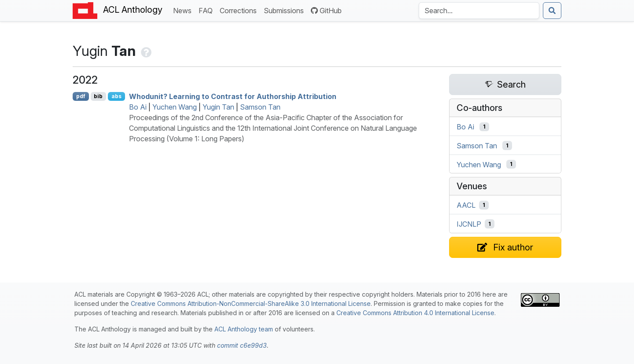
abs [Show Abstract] (116, 96)
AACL (466, 205)
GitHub (326, 11)
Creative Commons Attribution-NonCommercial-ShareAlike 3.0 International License (251, 303)
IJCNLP (469, 224)
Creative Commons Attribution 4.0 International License (415, 313)
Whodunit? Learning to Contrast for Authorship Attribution (233, 96)
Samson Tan (260, 107)
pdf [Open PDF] (81, 96)
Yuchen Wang (175, 107)
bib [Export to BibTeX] (98, 96)
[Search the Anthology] (479, 11)
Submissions (286, 10)
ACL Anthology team (244, 329)
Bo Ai (138, 107)
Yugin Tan (218, 107)
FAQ (207, 10)
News (184, 10)
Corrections (240, 10)
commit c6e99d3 (242, 345)
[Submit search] (552, 11)
